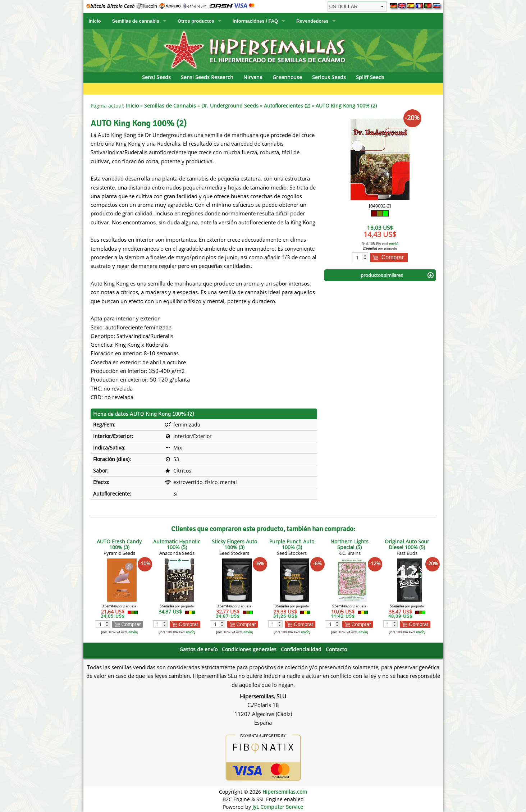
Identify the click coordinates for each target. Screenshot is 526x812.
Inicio (95, 21)
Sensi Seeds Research (207, 77)
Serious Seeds (329, 77)
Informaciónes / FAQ (255, 21)
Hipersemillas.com (285, 792)
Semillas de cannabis (136, 21)
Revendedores (312, 21)
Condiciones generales (249, 649)
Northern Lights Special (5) (349, 544)
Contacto (336, 649)
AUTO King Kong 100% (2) (346, 106)
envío (393, 244)
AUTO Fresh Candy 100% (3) (119, 544)
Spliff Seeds (370, 77)
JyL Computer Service (278, 807)
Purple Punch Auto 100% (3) (292, 544)
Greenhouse (287, 77)
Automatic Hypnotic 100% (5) (177, 544)
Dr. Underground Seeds (230, 106)
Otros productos (196, 21)
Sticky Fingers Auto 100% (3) (234, 544)
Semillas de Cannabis (170, 106)
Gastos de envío (198, 649)
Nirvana (253, 77)
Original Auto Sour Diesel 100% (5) (407, 544)
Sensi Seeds (156, 77)
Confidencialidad (301, 649)
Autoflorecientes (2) (287, 106)
